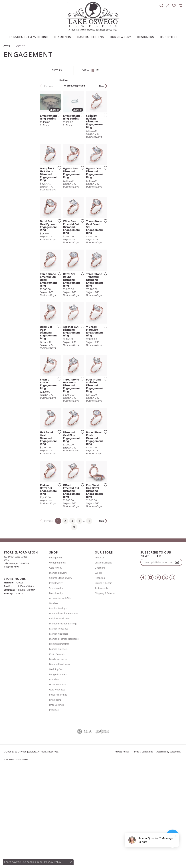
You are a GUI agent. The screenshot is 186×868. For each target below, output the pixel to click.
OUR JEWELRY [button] (120, 37)
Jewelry (7, 45)
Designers (146, 37)
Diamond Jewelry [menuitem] (58, 673)
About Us (100, 658)
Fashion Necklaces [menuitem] (59, 734)
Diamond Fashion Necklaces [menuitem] (64, 740)
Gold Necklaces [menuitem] (57, 790)
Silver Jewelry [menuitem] (56, 689)
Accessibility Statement (168, 852)
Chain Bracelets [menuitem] (57, 755)
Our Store (169, 37)
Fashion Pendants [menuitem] (58, 729)
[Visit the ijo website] (102, 832)
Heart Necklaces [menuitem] (58, 785)
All (130, 628)
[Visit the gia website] (84, 832)
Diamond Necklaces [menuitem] (59, 765)
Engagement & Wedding (29, 37)
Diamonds (63, 37)
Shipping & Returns (105, 694)
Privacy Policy (122, 852)
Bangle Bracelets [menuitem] (58, 775)
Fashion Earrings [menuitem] (58, 709)
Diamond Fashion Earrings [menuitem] (63, 724)
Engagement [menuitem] (56, 658)
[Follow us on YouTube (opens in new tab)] (151, 678)
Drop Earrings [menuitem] (56, 806)
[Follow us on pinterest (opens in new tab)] (158, 678)
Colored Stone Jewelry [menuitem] (61, 679)
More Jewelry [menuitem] (56, 694)
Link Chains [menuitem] (55, 800)
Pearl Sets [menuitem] (54, 811)
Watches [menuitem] (54, 704)
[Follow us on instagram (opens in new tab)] (172, 678)
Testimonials (101, 689)
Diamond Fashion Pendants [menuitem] (64, 714)
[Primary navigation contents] (93, 36)
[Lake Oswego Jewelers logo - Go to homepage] (93, 16)
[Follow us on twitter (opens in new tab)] (165, 678)
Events (98, 673)
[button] (161, 5)
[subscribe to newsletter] (177, 663)
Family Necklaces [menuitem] (58, 760)
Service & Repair (103, 684)
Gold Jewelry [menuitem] (56, 668)
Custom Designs (103, 663)
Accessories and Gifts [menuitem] (60, 699)
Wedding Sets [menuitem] (56, 770)
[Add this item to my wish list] (83, 140)
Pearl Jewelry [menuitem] (56, 684)
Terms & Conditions (143, 852)
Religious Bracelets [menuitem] (59, 745)
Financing (100, 679)
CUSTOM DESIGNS (90, 37)
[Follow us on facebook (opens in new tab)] (143, 678)
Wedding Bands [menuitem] (57, 663)
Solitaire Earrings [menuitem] (58, 795)
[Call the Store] (11, 668)
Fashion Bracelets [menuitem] (58, 750)
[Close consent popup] (71, 862)
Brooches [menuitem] (54, 780)
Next (176, 86)
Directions (100, 668)
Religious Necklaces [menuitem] (59, 719)
